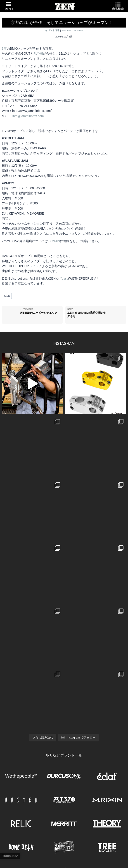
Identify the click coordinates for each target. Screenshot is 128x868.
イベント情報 (52, 30)
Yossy (64, 278)
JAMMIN (54, 241)
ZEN (7, 296)
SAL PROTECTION (72, 30)
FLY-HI (38, 53)
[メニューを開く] (7, 6)
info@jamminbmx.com (28, 116)
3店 (4, 49)
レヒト (34, 266)
